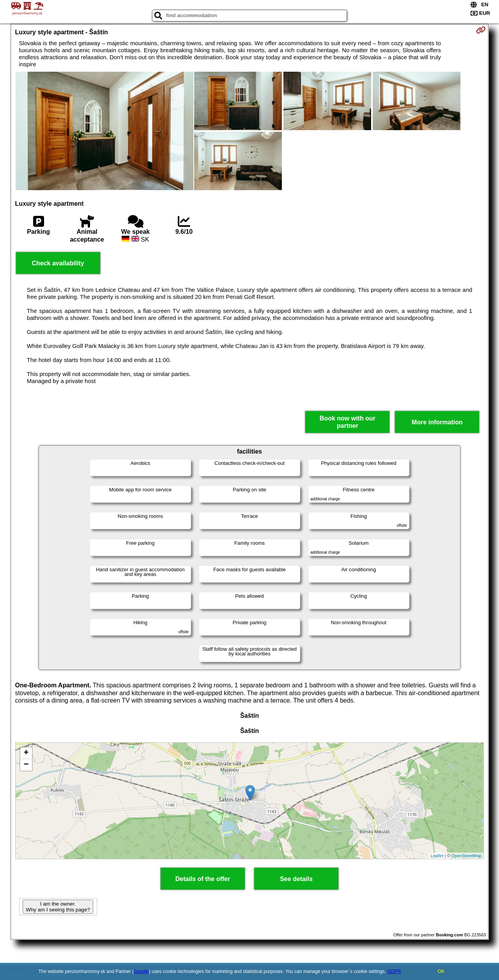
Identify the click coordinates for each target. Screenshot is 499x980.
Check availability (58, 263)
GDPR (394, 971)
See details (296, 879)
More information (437, 422)
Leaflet (437, 856)
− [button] (26, 765)
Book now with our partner (348, 422)
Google (141, 971)
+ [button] (26, 753)
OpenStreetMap (467, 856)
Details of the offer (203, 879)
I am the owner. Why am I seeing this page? (58, 907)
